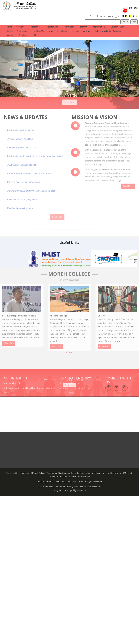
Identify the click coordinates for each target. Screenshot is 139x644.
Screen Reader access (100, 16)
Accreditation (100, 27)
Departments (53, 27)
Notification (23, 31)
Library (84, 27)
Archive (87, 31)
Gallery (10, 31)
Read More (69, 100)
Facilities (75, 31)
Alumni (11, 35)
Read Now (69, 381)
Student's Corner (119, 27)
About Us (21, 27)
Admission (70, 27)
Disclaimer (97, 480)
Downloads (62, 31)
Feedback (24, 35)
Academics (36, 27)
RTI (35, 35)
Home (9, 27)
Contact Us (39, 31)
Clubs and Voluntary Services (108, 31)
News (50, 31)
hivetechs (81, 488)
